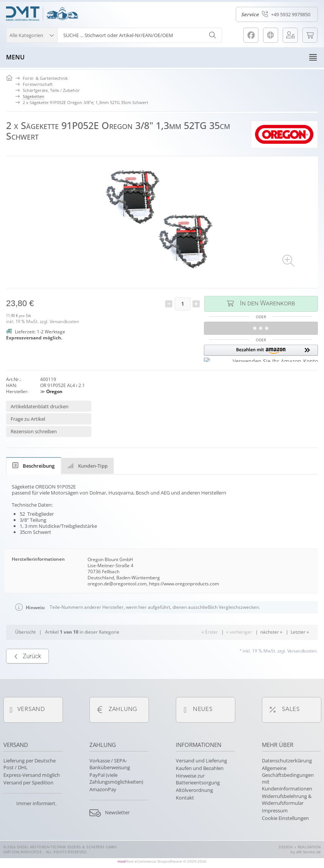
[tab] (34, 466)
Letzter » (300, 654)
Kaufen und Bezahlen (200, 768)
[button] (32, 34)
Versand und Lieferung (201, 761)
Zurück (27, 678)
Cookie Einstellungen (285, 818)
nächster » (271, 654)
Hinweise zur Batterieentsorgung (198, 779)
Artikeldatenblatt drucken (40, 406)
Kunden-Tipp (88, 466)
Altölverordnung (194, 790)
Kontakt (185, 798)
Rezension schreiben (34, 431)
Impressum (275, 810)
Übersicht (25, 654)
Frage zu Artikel (28, 419)
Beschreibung (34, 466)
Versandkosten (64, 322)
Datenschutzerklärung (287, 761)
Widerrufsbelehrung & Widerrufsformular (287, 800)
